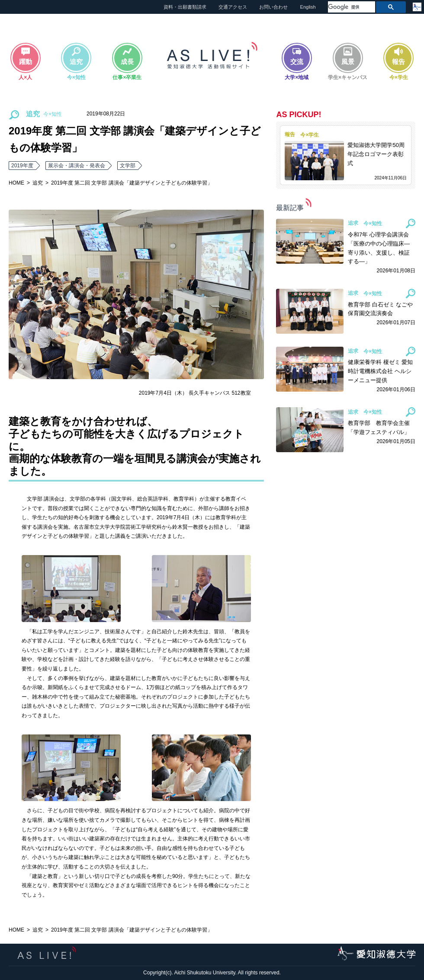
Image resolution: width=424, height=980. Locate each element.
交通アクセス (233, 7)
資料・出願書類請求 (185, 7)
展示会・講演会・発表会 (77, 166)
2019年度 (22, 166)
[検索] (351, 7)
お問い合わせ (273, 7)
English (308, 7)
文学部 (128, 166)
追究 (38, 183)
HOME (16, 183)
